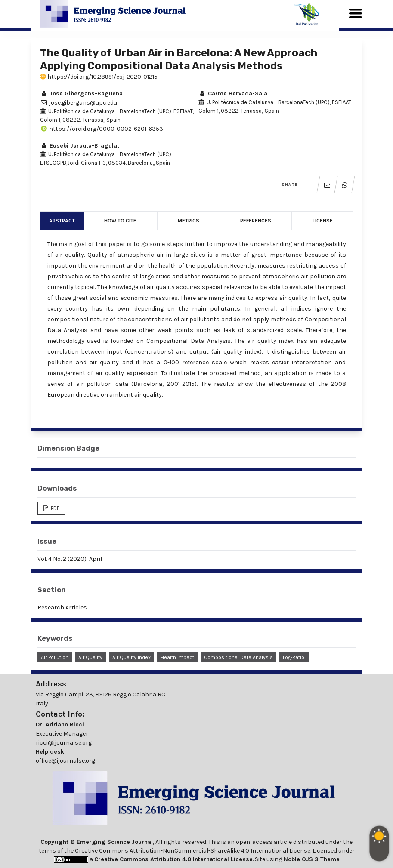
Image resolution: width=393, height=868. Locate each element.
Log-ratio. (294, 657)
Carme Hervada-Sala (233, 94)
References (256, 221)
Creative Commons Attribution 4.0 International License (173, 859)
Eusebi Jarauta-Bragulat (80, 146)
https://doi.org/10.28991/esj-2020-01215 (99, 77)
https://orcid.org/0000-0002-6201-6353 (102, 129)
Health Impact (177, 657)
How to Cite (120, 221)
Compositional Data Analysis (238, 657)
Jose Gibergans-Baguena (81, 94)
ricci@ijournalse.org (64, 743)
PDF (54, 508)
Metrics (189, 221)
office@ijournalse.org (65, 761)
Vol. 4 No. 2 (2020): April (70, 559)
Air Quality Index (132, 657)
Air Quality (90, 657)
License (323, 221)
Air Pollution (55, 657)
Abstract (62, 221)
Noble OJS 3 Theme (311, 859)
